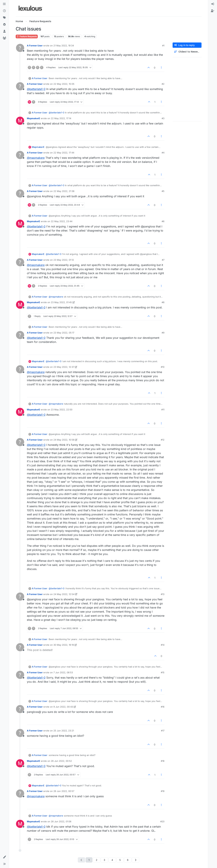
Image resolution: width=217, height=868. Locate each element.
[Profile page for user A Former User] (20, 48)
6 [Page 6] (128, 860)
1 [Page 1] (89, 860)
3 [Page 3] (104, 860)
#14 (163, 645)
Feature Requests (27, 36)
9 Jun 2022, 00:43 (63, 707)
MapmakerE (33, 118)
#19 (163, 791)
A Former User (35, 46)
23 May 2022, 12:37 (64, 367)
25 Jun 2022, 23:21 (64, 731)
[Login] (213, 4)
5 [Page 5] (120, 860)
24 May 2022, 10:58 (64, 440)
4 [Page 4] (112, 860)
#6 (163, 221)
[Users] (4, 31)
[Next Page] (136, 860)
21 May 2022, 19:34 (64, 46)
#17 (163, 731)
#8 (163, 302)
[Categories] (4, 4)
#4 (163, 153)
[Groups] (4, 38)
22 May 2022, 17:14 (61, 118)
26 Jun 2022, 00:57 (64, 791)
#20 (162, 821)
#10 (163, 367)
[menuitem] (213, 4)
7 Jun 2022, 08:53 (63, 672)
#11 (163, 410)
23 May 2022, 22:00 (62, 410)
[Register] (213, 11)
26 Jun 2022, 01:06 (61, 821)
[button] (4, 857)
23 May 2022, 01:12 (64, 260)
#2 (163, 84)
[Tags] (4, 18)
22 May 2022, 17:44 (64, 153)
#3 (163, 118)
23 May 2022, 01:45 (61, 302)
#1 (163, 46)
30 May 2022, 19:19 (64, 645)
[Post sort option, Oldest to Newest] (187, 52)
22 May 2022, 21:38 (64, 191)
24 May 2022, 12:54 (64, 594)
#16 (163, 707)
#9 (163, 333)
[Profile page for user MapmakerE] (20, 121)
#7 (163, 260)
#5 (163, 191)
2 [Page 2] (97, 860)
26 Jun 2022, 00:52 (61, 761)
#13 (163, 594)
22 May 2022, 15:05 (64, 84)
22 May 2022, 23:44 (62, 221)
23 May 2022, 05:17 (64, 333)
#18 (163, 761)
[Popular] (4, 25)
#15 (163, 672)
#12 (163, 440)
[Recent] (4, 11)
